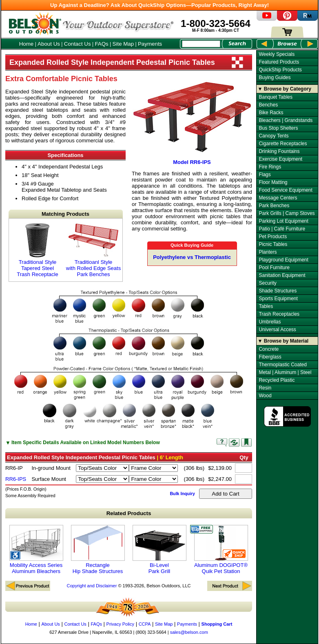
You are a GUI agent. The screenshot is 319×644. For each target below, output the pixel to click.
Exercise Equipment (280, 159)
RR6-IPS (16, 479)
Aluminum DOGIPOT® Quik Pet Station (221, 550)
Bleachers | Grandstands (286, 120)
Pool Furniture (274, 268)
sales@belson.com (189, 632)
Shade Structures (278, 291)
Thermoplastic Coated (282, 365)
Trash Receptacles (279, 314)
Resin (265, 388)
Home (27, 44)
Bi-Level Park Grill (159, 550)
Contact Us (78, 44)
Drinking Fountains (279, 151)
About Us (49, 44)
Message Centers (278, 198)
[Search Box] (201, 44)
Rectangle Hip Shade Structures (98, 550)
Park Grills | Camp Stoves (287, 213)
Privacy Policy (120, 624)
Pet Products (273, 237)
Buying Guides (275, 77)
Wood (265, 396)
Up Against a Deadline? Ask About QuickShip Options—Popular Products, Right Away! (159, 5)
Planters (268, 252)
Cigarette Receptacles (283, 144)
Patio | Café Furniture (282, 229)
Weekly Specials (277, 54)
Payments (150, 44)
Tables (266, 306)
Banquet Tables (276, 97)
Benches (268, 105)
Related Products (129, 513)
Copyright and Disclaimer (92, 586)
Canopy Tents (274, 136)
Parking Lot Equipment (283, 221)
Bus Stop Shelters (278, 128)
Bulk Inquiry (182, 494)
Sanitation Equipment (282, 275)
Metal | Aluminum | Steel (285, 372)
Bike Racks (271, 113)
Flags (265, 175)
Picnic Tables (273, 244)
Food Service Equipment (285, 190)
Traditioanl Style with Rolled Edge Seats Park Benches (93, 250)
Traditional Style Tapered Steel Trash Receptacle (38, 250)
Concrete (269, 349)
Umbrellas (270, 322)
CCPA (145, 624)
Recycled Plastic (277, 380)
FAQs (101, 44)
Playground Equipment (283, 260)
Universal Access (277, 330)
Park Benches (274, 206)
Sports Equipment (278, 299)
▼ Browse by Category (285, 89)
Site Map (123, 44)
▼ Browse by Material (283, 341)
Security (267, 283)
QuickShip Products (280, 70)
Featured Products (279, 62)
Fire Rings (270, 167)
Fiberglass (270, 357)
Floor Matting (273, 182)
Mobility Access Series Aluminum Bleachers (36, 550)
